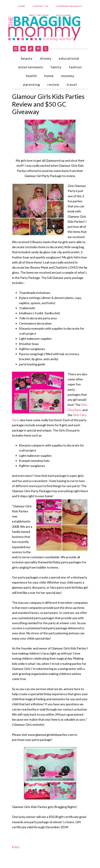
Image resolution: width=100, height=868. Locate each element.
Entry (16, 850)
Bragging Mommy (45, 29)
